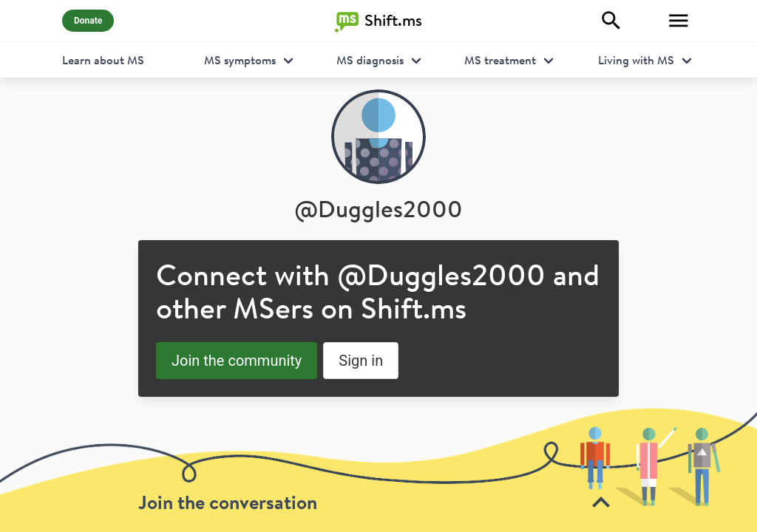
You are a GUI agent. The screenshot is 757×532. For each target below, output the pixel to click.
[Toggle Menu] (679, 21)
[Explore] (611, 21)
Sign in (361, 361)
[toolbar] (378, 470)
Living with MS (636, 60)
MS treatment (500, 60)
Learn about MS (103, 60)
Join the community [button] (237, 361)
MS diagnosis (370, 60)
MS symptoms (240, 60)
